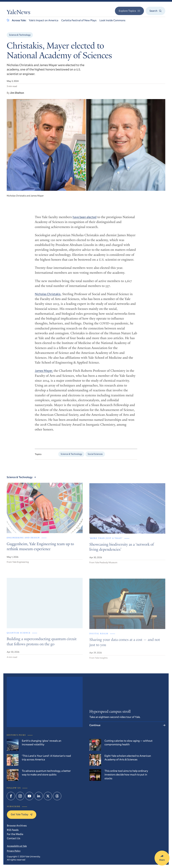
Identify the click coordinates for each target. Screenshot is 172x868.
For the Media (15, 834)
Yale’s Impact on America (44, 20)
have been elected (84, 219)
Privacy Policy (14, 851)
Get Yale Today (22, 814)
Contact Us (14, 838)
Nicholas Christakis (48, 296)
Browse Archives (17, 826)
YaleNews (18, 13)
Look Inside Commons (112, 20)
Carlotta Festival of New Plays (79, 20)
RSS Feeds (13, 830)
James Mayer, (44, 373)
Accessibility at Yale (17, 846)
